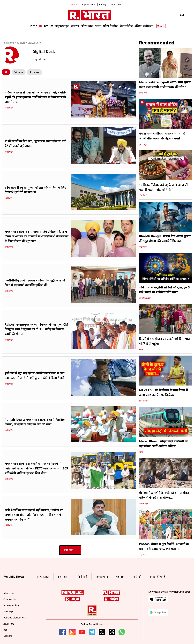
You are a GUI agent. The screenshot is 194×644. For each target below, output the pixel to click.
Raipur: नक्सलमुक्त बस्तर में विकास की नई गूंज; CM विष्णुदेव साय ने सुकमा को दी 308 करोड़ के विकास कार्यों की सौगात (36, 329)
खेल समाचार (144, 401)
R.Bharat (75, 5)
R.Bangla (103, 5)
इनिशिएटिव (9, 108)
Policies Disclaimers (15, 618)
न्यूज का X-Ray (43, 577)
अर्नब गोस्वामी (81, 577)
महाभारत (120, 577)
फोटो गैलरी (143, 196)
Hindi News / (9, 43)
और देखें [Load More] (70, 550)
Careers (8, 636)
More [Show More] (161, 26)
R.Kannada (116, 5)
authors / (22, 43)
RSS (5, 630)
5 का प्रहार (62, 577)
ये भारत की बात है (157, 577)
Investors (9, 624)
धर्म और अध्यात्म (145, 298)
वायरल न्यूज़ (143, 503)
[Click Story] (6, 72)
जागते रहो (137, 577)
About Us (9, 593)
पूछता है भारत (102, 577)
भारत (141, 350)
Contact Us (10, 599)
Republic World (89, 5)
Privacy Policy (11, 605)
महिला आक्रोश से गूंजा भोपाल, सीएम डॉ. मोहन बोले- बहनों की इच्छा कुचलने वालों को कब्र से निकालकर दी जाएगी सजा (35, 97)
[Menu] (180, 15)
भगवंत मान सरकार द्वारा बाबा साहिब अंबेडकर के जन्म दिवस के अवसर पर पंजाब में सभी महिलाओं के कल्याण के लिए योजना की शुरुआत (37, 236)
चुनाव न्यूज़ (143, 93)
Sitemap (8, 611)
